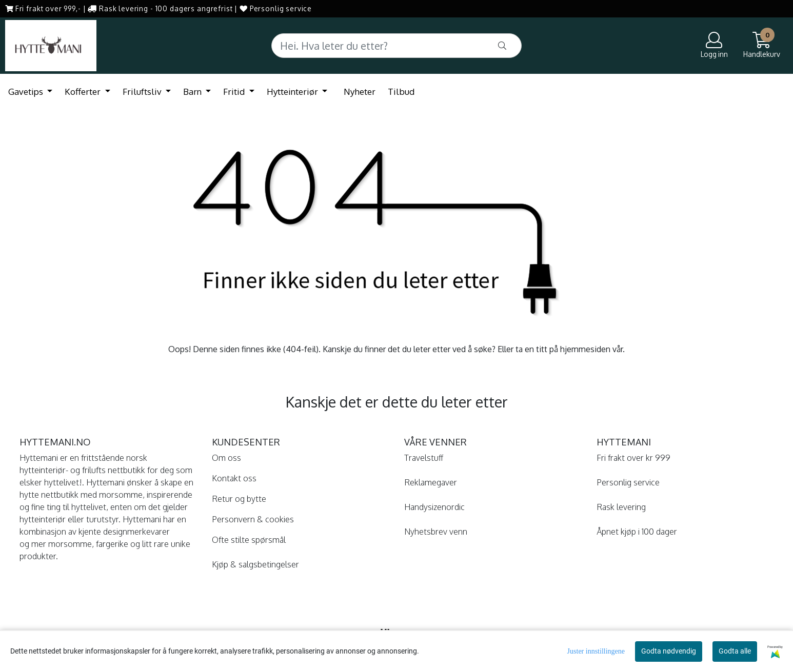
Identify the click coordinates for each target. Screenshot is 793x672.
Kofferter (84, 91)
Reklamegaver (431, 482)
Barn (193, 91)
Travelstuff (424, 458)
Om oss (226, 458)
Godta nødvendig (669, 651)
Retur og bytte (239, 499)
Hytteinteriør (293, 91)
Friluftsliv (143, 91)
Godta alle (735, 651)
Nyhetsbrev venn (436, 532)
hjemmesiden (585, 349)
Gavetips (27, 91)
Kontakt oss (234, 478)
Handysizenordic (434, 507)
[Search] (397, 46)
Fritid (235, 91)
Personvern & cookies (253, 519)
